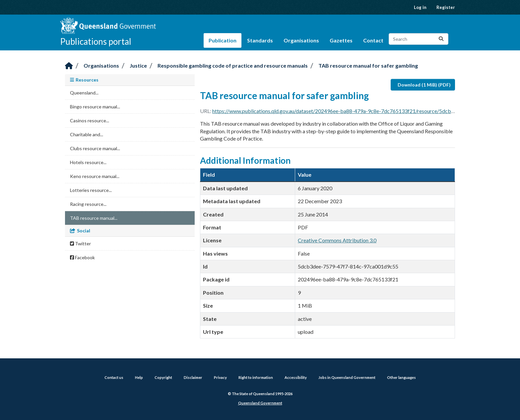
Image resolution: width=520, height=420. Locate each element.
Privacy (220, 377)
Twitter (80, 243)
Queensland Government (260, 403)
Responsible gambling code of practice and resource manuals (233, 65)
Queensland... (84, 93)
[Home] (69, 66)
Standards (260, 40)
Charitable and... (87, 134)
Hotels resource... (88, 162)
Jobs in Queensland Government (347, 377)
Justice (138, 65)
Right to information (256, 377)
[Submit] (441, 39)
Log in (420, 7)
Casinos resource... (90, 120)
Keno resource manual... (95, 176)
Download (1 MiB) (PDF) (424, 85)
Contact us (114, 377)
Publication (223, 40)
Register (446, 7)
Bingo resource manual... (95, 107)
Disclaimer (193, 377)
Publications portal (96, 41)
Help (139, 377)
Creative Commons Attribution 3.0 (337, 240)
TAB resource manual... (94, 218)
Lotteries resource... (91, 190)
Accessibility (296, 377)
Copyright (163, 377)
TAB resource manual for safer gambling (368, 65)
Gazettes (341, 40)
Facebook (82, 257)
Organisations (301, 40)
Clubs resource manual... (95, 148)
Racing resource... (88, 204)
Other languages (401, 377)
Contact (373, 40)
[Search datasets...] (419, 39)
